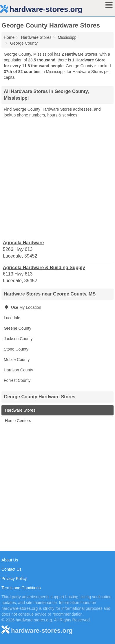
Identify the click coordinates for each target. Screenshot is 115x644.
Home (9, 37)
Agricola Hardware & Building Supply (44, 268)
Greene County (18, 328)
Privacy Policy (14, 579)
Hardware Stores (20, 410)
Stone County (16, 349)
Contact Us (11, 569)
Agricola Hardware (23, 243)
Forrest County (17, 380)
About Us (10, 560)
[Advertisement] (58, 178)
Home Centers (17, 421)
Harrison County (18, 370)
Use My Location (22, 307)
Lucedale (12, 318)
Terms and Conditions (21, 588)
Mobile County (17, 360)
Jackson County (18, 339)
